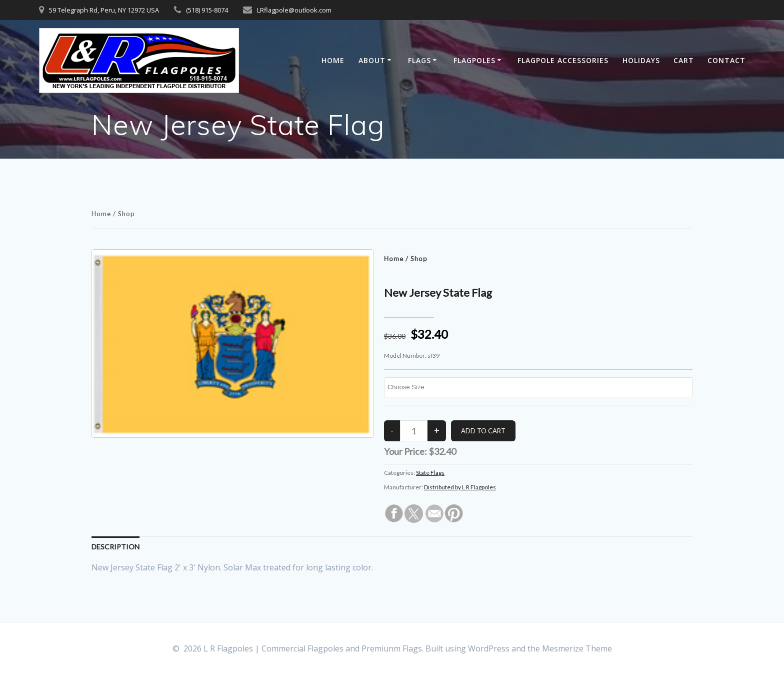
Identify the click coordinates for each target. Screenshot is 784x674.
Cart (684, 60)
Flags (419, 60)
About (372, 60)
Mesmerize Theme (577, 648)
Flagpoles (474, 60)
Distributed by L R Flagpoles (460, 487)
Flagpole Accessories (563, 60)
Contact (726, 60)
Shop (126, 214)
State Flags (430, 473)
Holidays (641, 60)
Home (333, 60)
